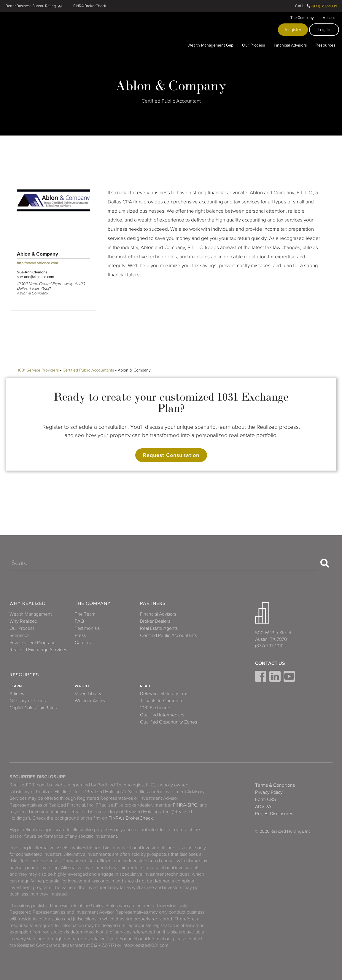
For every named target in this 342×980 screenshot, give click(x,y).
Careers (83, 643)
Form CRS (265, 799)
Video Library (88, 694)
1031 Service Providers (38, 370)
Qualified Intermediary (162, 715)
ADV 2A (263, 807)
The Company (302, 18)
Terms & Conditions (275, 785)
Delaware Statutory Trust (165, 694)
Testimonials (87, 628)
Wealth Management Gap (210, 45)
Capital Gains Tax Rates (33, 708)
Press (80, 635)
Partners (153, 604)
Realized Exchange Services (38, 650)
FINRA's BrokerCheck (131, 818)
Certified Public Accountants (88, 370)
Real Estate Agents (159, 628)
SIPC (192, 805)
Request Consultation (171, 455)
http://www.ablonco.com (38, 263)
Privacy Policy (269, 792)
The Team (85, 614)
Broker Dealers (155, 621)
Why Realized (28, 604)
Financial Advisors (290, 45)
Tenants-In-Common (161, 701)
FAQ (79, 621)
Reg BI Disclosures (274, 814)
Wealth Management (31, 614)
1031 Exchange (155, 708)
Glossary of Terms (28, 701)
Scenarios (19, 635)
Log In (324, 30)
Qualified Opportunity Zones (168, 722)
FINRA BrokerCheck (90, 6)
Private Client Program (32, 643)
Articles (329, 18)
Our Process (254, 45)
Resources (326, 45)
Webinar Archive (92, 701)
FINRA (179, 805)
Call (300, 6)
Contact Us (270, 663)
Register (293, 30)
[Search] (163, 563)
